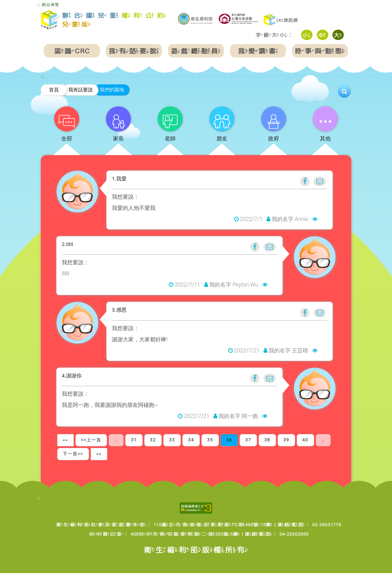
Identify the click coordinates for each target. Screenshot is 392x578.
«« (65, 445)
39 (286, 445)
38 (267, 445)
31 (134, 445)
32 (153, 445)
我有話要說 (81, 90)
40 (305, 445)
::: (39, 5)
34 (191, 445)
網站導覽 (50, 5)
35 (210, 445)
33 (172, 445)
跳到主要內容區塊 (17, 4)
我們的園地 (112, 90)
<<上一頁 (91, 445)
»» (99, 458)
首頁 (54, 90)
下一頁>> (73, 458)
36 (229, 445)
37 (248, 445)
